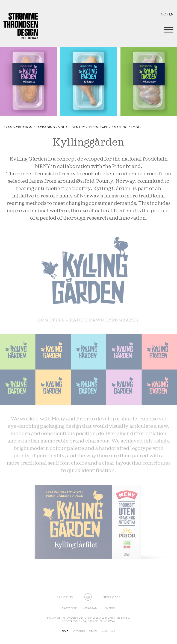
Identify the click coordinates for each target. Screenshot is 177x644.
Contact (109, 631)
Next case (112, 597)
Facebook (69, 608)
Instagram (90, 608)
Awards (80, 631)
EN (171, 14)
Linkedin (109, 608)
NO (164, 14)
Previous (65, 597)
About (94, 631)
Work (66, 631)
